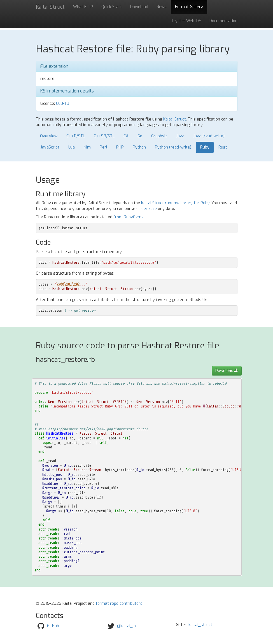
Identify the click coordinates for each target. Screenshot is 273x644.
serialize (149, 209)
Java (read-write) (209, 136)
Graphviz (159, 136)
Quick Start (112, 7)
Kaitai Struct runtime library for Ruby (175, 203)
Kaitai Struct (175, 119)
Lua (72, 147)
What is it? (83, 7)
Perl (103, 147)
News (162, 7)
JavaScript (50, 147)
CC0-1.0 (63, 104)
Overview (49, 136)
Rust (223, 147)
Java (180, 136)
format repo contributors (119, 604)
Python (139, 147)
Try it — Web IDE (186, 21)
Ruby (205, 147)
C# (126, 136)
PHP (120, 147)
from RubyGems (129, 217)
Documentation (223, 21)
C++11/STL (76, 136)
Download (139, 7)
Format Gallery (189, 7)
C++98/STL (104, 136)
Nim (87, 147)
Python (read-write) (173, 147)
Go (140, 136)
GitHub (53, 626)
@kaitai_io (126, 626)
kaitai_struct (200, 625)
